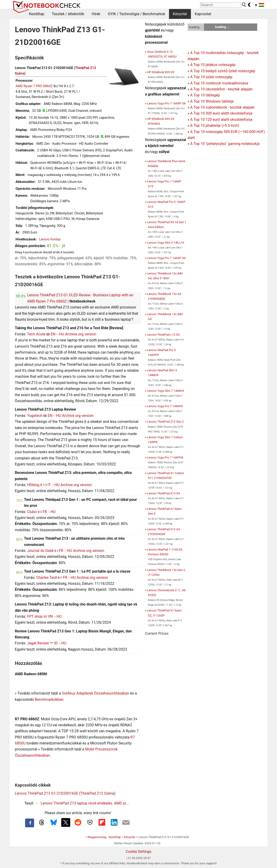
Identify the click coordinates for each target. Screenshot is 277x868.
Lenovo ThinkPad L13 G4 (163, 335)
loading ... (196, 27)
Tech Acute (36, 334)
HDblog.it (35, 485)
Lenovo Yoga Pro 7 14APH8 (165, 457)
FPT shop (35, 616)
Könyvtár (180, 14)
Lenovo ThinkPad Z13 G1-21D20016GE (47, 793)
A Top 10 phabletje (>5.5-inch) (215, 125)
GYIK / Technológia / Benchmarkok (137, 14)
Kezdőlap (37, 14)
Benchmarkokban (49, 699)
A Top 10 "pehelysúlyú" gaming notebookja (225, 144)
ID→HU (60, 643)
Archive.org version (81, 334)
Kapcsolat (203, 14)
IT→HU (54, 485)
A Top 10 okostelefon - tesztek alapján (221, 89)
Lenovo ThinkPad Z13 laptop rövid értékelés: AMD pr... (85, 803)
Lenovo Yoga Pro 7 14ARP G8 (166, 103)
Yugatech (35, 416)
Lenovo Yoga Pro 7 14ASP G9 (166, 258)
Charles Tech (47, 578)
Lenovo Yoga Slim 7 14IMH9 (166, 391)
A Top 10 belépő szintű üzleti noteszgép (223, 71)
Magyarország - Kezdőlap (104, 837)
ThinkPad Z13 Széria (97, 793)
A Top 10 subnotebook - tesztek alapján (222, 107)
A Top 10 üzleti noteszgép (211, 77)
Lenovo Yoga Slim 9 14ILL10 (166, 243)
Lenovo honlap (50, 239)
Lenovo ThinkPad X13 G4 (163, 493)
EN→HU (57, 334)
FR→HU (49, 512)
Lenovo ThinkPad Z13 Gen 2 (165, 422)
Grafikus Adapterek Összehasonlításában (96, 693)
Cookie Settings (139, 852)
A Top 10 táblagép (205, 95)
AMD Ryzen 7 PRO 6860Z (34, 86)
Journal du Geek (40, 551)
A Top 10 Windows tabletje (212, 101)
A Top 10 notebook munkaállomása (219, 83)
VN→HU (55, 616)
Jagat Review (38, 643)
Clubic (32, 512)
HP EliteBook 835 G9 (161, 72)
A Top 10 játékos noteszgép (213, 65)
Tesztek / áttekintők (68, 14)
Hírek (96, 14)
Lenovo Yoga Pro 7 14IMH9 (165, 406)
